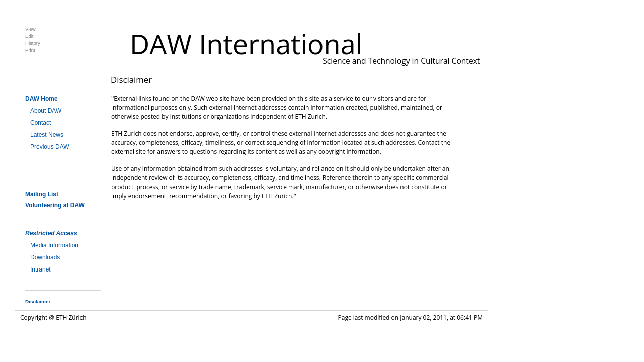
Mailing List (42, 194)
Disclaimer (38, 301)
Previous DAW (50, 147)
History (33, 43)
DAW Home (42, 99)
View (30, 29)
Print (30, 50)
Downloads (45, 257)
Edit (29, 36)
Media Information (54, 245)
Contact (41, 123)
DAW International (246, 44)
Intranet (41, 269)
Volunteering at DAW (55, 205)
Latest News (47, 135)
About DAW (46, 111)
